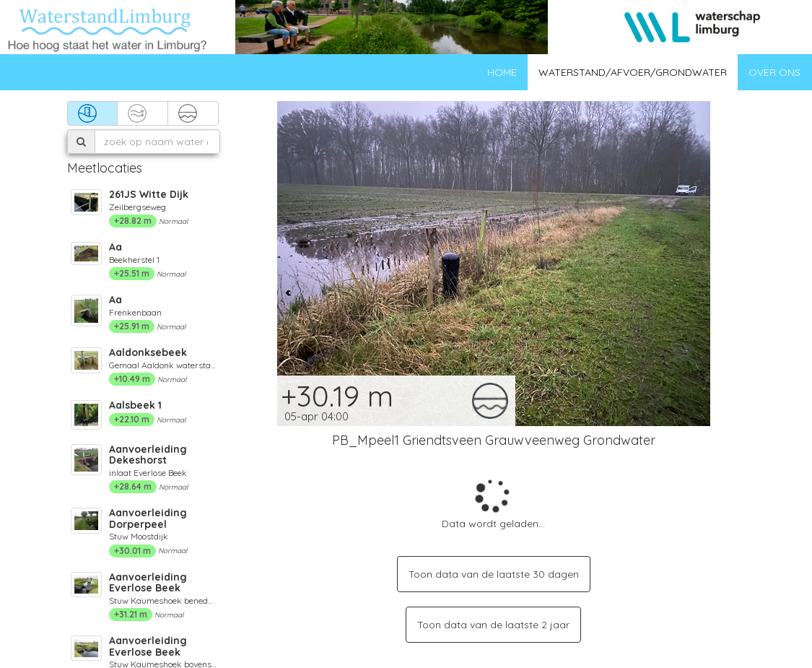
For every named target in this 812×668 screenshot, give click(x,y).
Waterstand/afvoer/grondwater (633, 72)
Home (502, 72)
